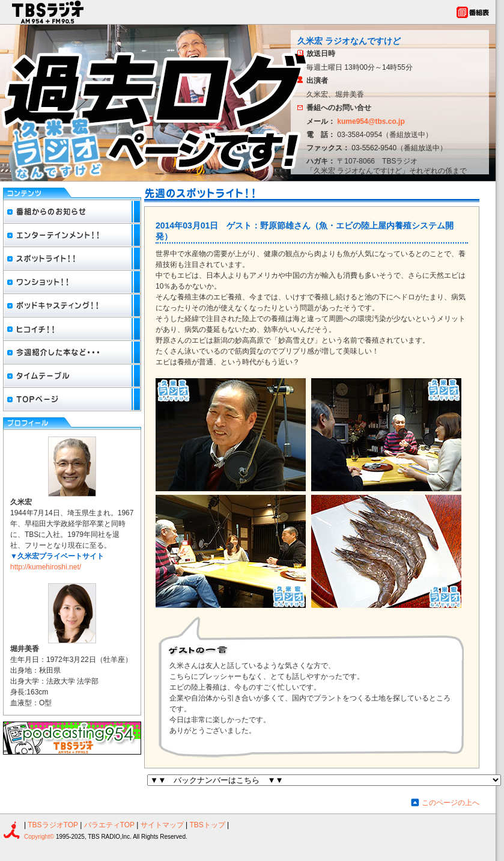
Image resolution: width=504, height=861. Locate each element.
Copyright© (40, 837)
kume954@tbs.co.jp (371, 121)
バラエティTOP (109, 825)
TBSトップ (207, 825)
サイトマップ (163, 825)
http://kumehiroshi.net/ (46, 567)
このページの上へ (451, 803)
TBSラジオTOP (53, 825)
